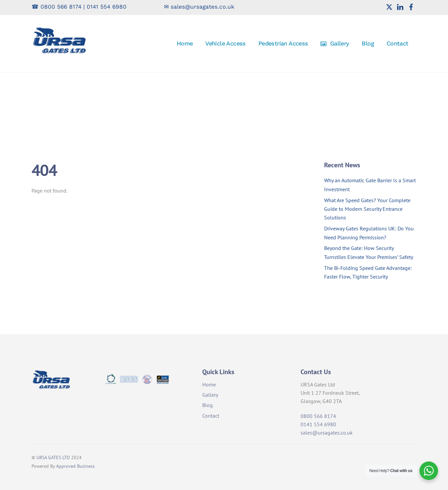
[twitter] (389, 7)
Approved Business (75, 466)
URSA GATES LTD (53, 457)
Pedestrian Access (283, 43)
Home (185, 43)
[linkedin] (400, 7)
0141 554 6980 (107, 7)
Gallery (335, 43)
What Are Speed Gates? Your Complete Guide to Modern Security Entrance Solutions (367, 209)
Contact (398, 43)
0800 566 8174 (61, 7)
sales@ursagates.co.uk (203, 7)
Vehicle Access (225, 43)
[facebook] (411, 7)
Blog (368, 43)
